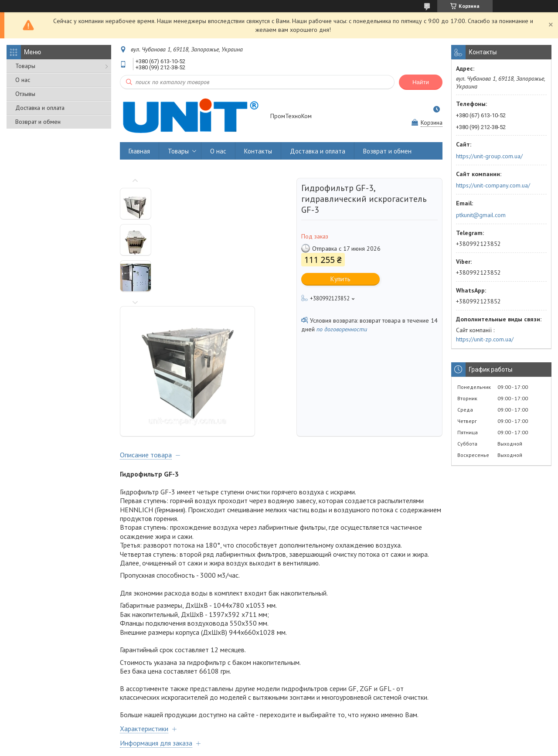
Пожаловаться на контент (265, 747)
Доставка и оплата (40, 108)
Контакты (258, 151)
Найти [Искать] (421, 82)
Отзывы (25, 94)
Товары (25, 66)
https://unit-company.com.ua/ (493, 185)
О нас (23, 80)
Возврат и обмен (38, 122)
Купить (340, 279)
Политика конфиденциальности (340, 747)
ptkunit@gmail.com (481, 215)
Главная (139, 151)
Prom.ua (317, 740)
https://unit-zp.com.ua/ (485, 339)
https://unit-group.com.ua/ (489, 156)
